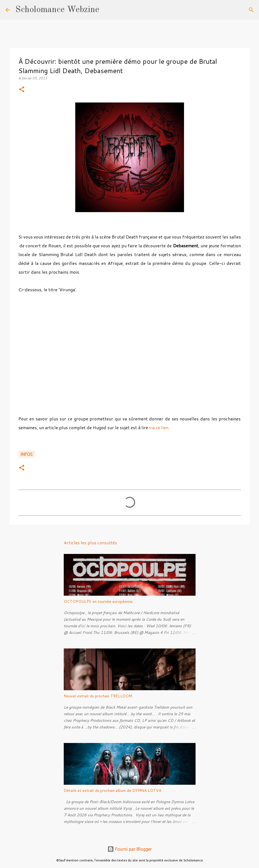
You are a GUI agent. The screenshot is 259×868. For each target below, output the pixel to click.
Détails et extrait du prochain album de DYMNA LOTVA (112, 791)
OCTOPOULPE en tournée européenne (98, 601)
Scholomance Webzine (57, 10)
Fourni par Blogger (130, 849)
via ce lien (159, 427)
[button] (22, 90)
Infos (27, 454)
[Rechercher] (107, 10)
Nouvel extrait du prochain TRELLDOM (98, 696)
